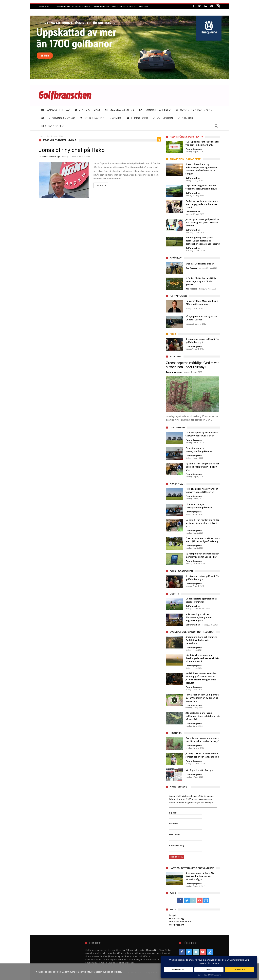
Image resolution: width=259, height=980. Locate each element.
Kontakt (144, 6)
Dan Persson (192, 268)
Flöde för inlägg (177, 918)
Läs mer (101, 185)
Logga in (173, 915)
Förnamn (174, 824)
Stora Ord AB (122, 950)
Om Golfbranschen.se (124, 6)
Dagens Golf (152, 950)
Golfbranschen (193, 178)
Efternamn (175, 835)
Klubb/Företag (177, 845)
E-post (173, 813)
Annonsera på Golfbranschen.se (73, 6)
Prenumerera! (101, 6)
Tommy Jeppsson (49, 156)
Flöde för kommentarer (180, 922)
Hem (41, 136)
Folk (88, 156)
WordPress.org (176, 925)
